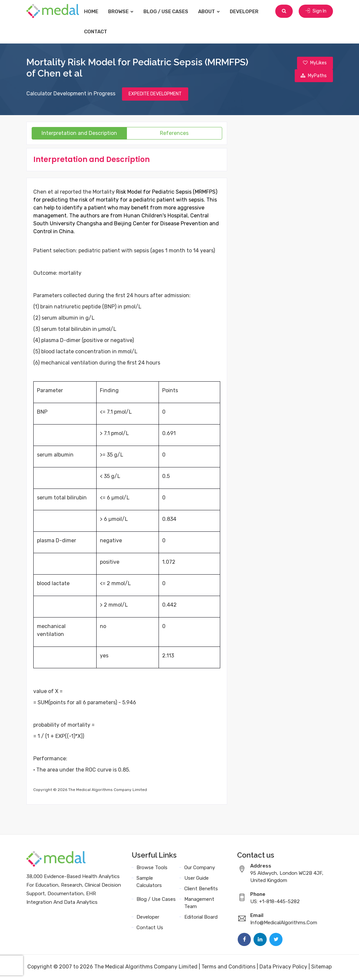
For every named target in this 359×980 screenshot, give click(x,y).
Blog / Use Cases (172, 12)
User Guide (196, 879)
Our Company (200, 869)
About (216, 12)
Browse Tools (152, 869)
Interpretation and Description (79, 134)
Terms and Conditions (228, 968)
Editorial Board (201, 918)
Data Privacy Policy (283, 968)
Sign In (316, 11)
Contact (102, 32)
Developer (251, 12)
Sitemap (321, 968)
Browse (127, 12)
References (174, 134)
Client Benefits (201, 890)
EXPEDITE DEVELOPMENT (155, 95)
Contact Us (150, 929)
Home (98, 12)
